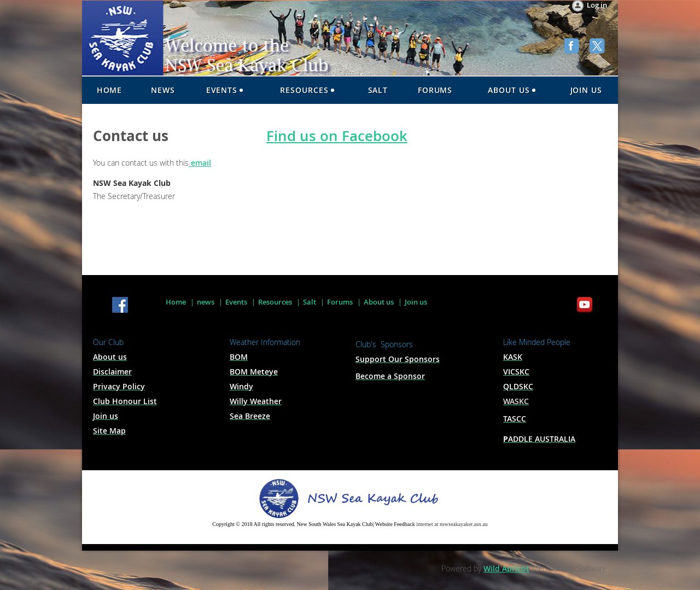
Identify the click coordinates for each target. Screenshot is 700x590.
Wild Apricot (506, 568)
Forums (340, 302)
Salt (310, 302)
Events (236, 302)
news (206, 302)
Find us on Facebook (337, 136)
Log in (597, 5)
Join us (416, 302)
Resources (275, 302)
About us (379, 302)
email (200, 163)
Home (176, 302)
